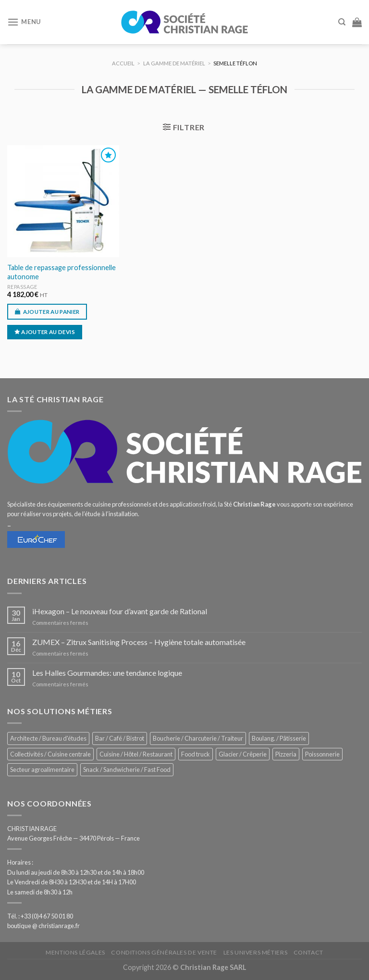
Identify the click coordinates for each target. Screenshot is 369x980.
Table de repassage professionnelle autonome (61, 272)
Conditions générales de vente (164, 952)
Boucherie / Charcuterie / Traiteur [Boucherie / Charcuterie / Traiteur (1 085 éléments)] (198, 738)
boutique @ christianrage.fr (43, 926)
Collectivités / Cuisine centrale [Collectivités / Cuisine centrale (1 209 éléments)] (50, 754)
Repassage (22, 287)
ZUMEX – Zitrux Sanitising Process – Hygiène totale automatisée (139, 642)
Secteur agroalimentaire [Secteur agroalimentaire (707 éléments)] (42, 769)
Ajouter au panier (51, 312)
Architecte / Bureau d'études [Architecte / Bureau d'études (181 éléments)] (48, 738)
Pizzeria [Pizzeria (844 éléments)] (286, 754)
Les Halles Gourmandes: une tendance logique (107, 673)
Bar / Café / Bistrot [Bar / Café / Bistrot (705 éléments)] (120, 738)
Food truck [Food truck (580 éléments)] (196, 754)
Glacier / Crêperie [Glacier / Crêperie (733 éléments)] (243, 754)
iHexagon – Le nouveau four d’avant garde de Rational (120, 611)
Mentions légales (75, 952)
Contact (308, 952)
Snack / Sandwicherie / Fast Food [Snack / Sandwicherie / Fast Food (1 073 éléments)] (127, 769)
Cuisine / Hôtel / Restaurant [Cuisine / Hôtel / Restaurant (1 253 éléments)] (136, 754)
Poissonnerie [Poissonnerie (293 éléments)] (322, 754)
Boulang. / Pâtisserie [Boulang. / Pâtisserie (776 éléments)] (279, 738)
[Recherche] (342, 22)
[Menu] (24, 22)
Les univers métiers (256, 952)
